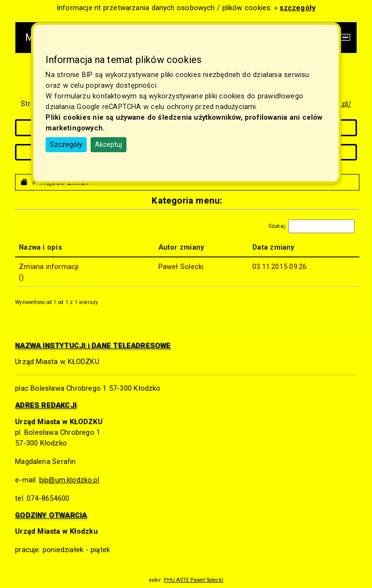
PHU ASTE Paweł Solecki (194, 580)
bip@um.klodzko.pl (69, 480)
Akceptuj (108, 144)
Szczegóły (66, 144)
